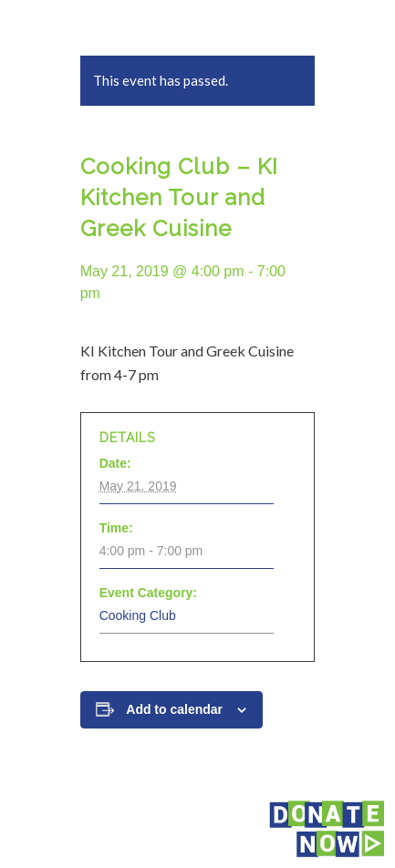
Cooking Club (138, 615)
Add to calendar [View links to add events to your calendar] (174, 709)
